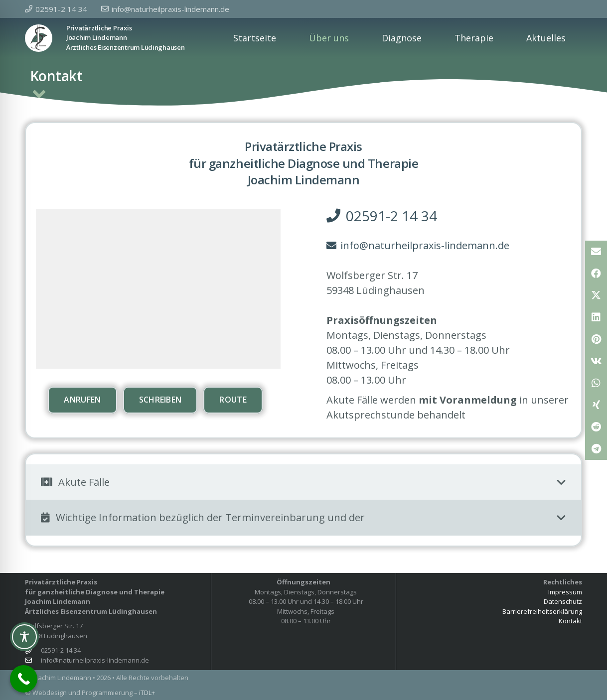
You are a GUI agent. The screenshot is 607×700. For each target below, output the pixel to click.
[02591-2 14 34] (33, 650)
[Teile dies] (596, 274)
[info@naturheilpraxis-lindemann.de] (33, 660)
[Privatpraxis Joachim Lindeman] (39, 38)
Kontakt (570, 621)
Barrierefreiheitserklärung (542, 611)
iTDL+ (147, 693)
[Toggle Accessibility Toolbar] (24, 637)
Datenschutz (563, 601)
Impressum (565, 592)
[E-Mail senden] (596, 252)
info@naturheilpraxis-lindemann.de (95, 660)
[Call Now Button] (24, 679)
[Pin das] (596, 339)
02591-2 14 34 (61, 650)
